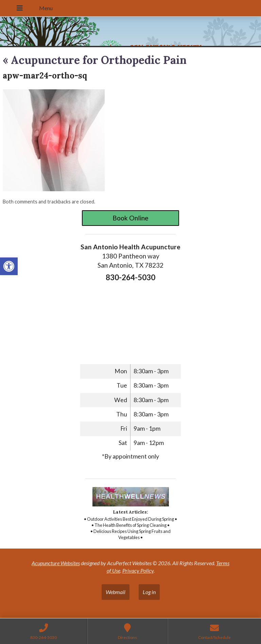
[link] (9, 266)
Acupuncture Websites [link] (56, 563)
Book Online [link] (130, 218)
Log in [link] (149, 592)
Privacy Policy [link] (138, 570)
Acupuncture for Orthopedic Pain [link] (95, 60)
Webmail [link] (116, 592)
